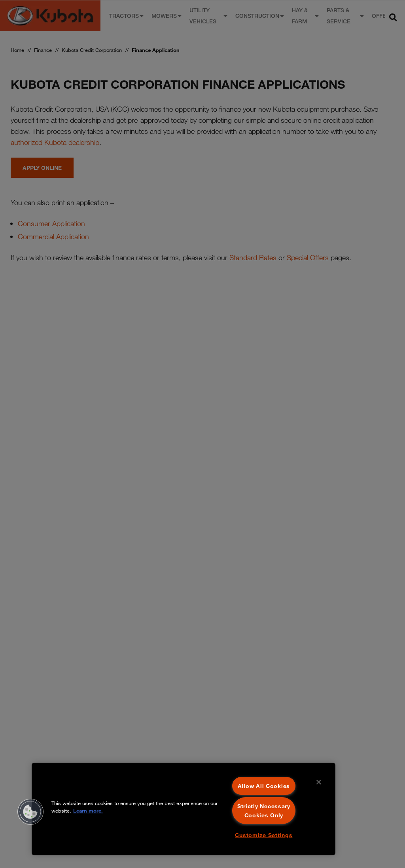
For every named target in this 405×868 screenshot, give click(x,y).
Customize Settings (264, 835)
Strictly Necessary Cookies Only (264, 811)
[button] (30, 812)
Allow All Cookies (264, 786)
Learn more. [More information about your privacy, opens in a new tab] (88, 811)
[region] (184, 809)
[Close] (319, 782)
